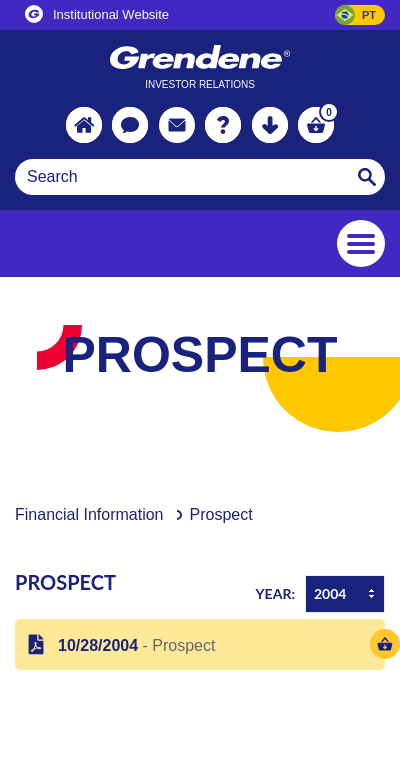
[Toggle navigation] (361, 243)
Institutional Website (97, 14)
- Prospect (132, 645)
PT (369, 15)
